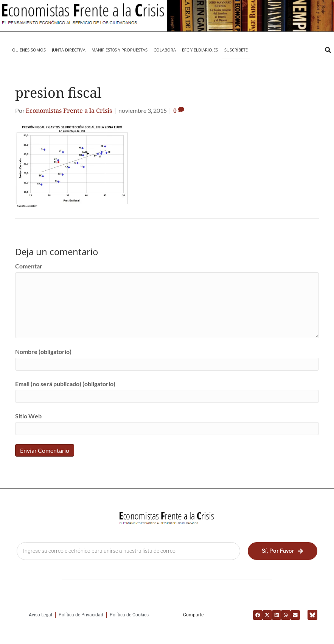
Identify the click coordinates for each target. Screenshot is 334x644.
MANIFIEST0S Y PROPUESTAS (120, 50)
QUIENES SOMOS (29, 50)
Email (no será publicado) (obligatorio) (65, 384)
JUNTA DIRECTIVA (69, 50)
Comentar (29, 266)
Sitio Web (28, 416)
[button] (328, 50)
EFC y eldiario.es (200, 50)
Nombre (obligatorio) (43, 352)
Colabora (165, 50)
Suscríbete (236, 50)
